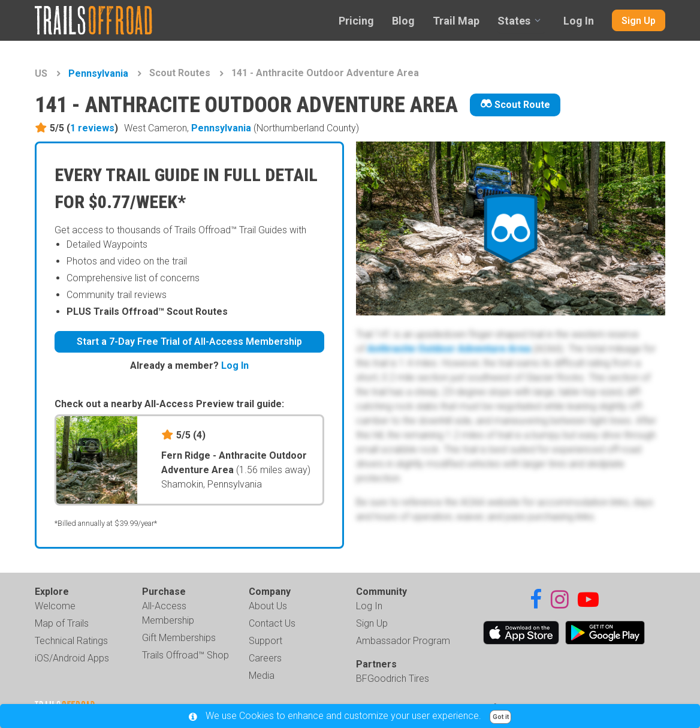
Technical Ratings (71, 641)
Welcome (55, 606)
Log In (579, 21)
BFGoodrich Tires (393, 679)
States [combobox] (514, 21)
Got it (501, 717)
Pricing (356, 21)
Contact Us (272, 623)
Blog (403, 21)
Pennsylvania (98, 73)
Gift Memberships (179, 638)
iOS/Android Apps (72, 658)
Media (262, 676)
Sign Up (639, 21)
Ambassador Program (403, 641)
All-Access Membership (168, 613)
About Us (268, 606)
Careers (265, 658)
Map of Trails (62, 623)
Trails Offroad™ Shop (185, 655)
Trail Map (456, 21)
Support (265, 641)
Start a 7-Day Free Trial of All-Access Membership (189, 342)
